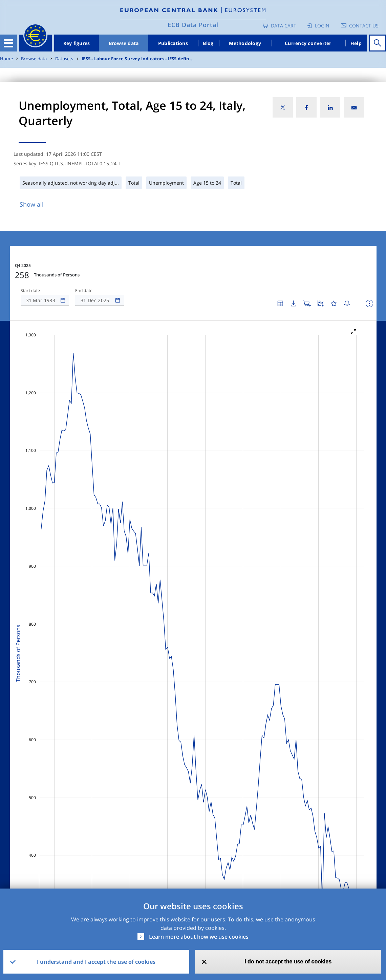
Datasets (64, 59)
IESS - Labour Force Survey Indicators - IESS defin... (138, 59)
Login (322, 26)
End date (84, 291)
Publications (173, 43)
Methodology (245, 43)
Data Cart (284, 26)
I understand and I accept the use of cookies (96, 962)
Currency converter (308, 43)
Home (6, 59)
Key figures (77, 43)
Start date (30, 291)
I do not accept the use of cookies (288, 962)
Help (356, 43)
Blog (208, 43)
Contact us (364, 26)
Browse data (124, 43)
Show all (32, 204)
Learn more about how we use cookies (199, 937)
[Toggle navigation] (8, 43)
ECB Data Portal (193, 25)
